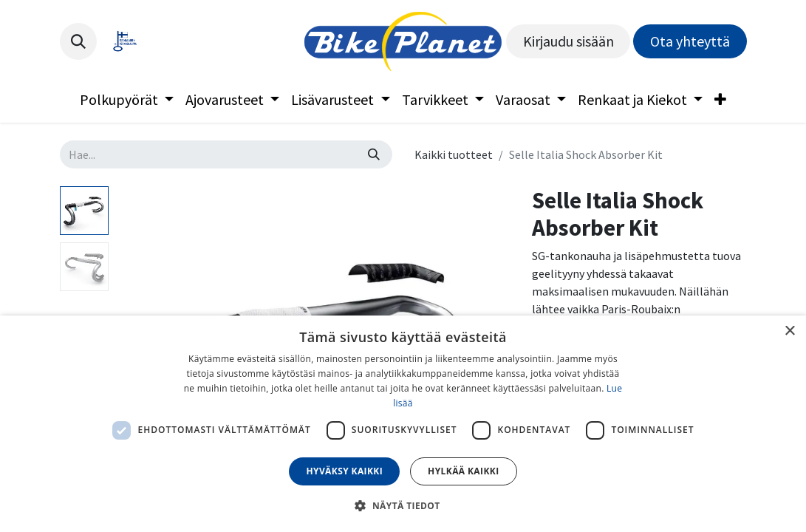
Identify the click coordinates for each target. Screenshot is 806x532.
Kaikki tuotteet (454, 154)
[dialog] (403, 424)
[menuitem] (127, 100)
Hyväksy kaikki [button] (344, 471)
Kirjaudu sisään (568, 41)
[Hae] (374, 154)
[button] (78, 41)
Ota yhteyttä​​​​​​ (690, 41)
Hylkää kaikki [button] (463, 471)
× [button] (789, 331)
